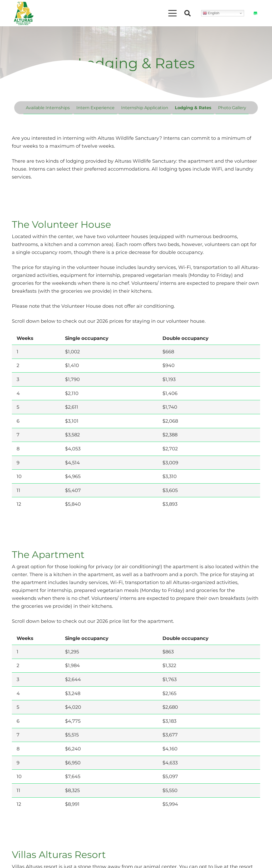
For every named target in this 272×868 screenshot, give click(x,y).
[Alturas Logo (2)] (24, 13)
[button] (173, 13)
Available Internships (48, 108)
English (211, 13)
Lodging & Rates (193, 108)
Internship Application (145, 108)
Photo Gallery (232, 108)
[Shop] (255, 13)
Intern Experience (95, 108)
